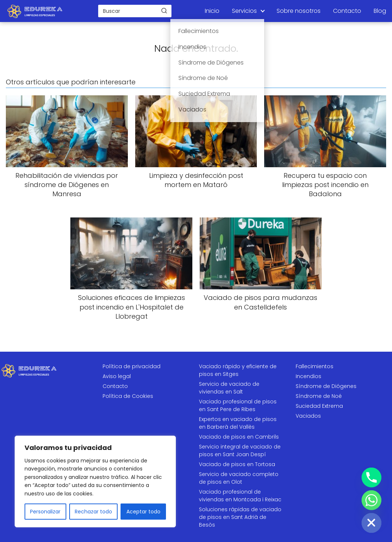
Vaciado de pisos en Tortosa (237, 464)
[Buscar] (164, 11)
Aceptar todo (143, 512)
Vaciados (308, 416)
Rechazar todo (93, 512)
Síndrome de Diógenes (326, 386)
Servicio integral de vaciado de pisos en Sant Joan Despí (240, 451)
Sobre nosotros (299, 11)
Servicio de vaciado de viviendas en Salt (229, 388)
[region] (95, 481)
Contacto (347, 11)
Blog (380, 11)
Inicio (212, 11)
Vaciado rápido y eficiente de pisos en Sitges (238, 370)
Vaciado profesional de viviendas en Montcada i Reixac (240, 496)
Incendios (308, 376)
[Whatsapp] (371, 500)
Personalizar (45, 512)
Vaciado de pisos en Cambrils (239, 437)
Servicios (244, 11)
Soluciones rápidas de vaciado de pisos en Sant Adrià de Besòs (240, 517)
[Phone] (371, 477)
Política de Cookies (128, 396)
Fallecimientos (315, 366)
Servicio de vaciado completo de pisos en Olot (239, 478)
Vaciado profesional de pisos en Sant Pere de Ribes (238, 405)
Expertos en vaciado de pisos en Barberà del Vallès (238, 423)
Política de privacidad (132, 366)
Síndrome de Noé (319, 396)
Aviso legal (117, 376)
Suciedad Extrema (319, 406)
